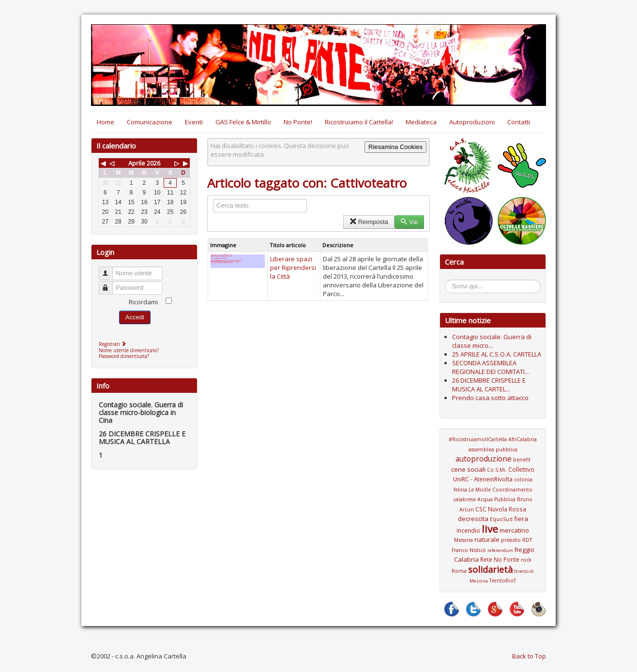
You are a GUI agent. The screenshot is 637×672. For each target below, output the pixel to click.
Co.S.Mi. (497, 470)
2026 (153, 163)
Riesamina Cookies (395, 147)
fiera (521, 519)
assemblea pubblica (493, 449)
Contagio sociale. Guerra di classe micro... (492, 341)
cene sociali (468, 469)
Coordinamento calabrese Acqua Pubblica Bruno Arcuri (493, 500)
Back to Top (529, 656)
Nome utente (110, 269)
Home (106, 122)
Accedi (135, 317)
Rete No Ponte (500, 559)
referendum (500, 550)
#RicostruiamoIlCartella (478, 439)
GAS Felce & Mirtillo (243, 122)
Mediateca (421, 122)
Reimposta (369, 222)
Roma (459, 571)
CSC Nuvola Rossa (501, 509)
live (490, 529)
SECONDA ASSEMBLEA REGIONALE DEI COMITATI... (491, 367)
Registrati (114, 344)
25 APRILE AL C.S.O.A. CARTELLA (497, 354)
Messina (463, 540)
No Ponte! (298, 122)
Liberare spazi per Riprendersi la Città (293, 268)
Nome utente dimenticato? (129, 350)
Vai (409, 222)
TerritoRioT (503, 581)
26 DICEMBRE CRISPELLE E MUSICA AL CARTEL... (489, 385)
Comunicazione (150, 122)
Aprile (137, 163)
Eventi (194, 122)
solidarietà (490, 569)
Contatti (519, 122)
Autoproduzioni (472, 122)
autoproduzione (484, 459)
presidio (511, 540)
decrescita (473, 519)
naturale (487, 539)
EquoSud (501, 519)
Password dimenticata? (124, 356)
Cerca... (450, 281)
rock (526, 560)
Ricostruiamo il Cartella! (359, 122)
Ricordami (143, 302)
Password (110, 284)
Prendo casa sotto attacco (490, 398)
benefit (522, 460)
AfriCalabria (523, 439)
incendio (468, 530)
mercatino (514, 530)
